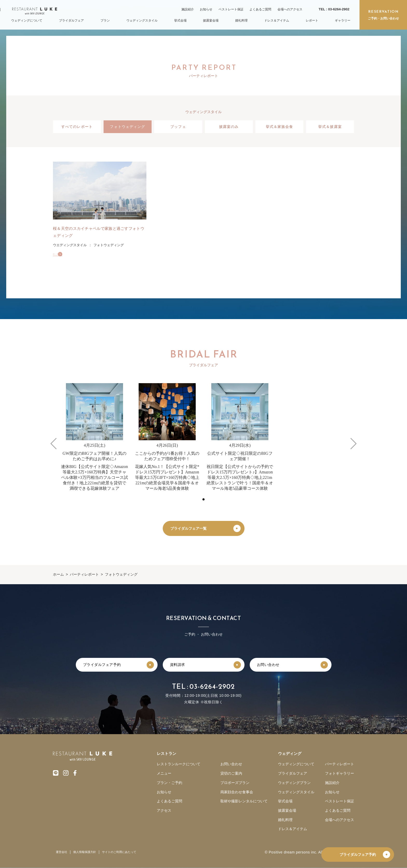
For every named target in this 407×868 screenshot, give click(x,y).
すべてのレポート (77, 127)
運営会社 (62, 852)
